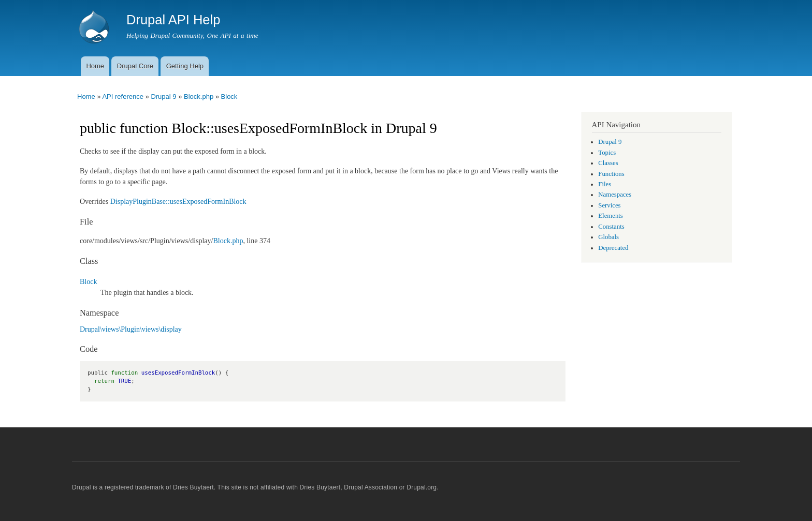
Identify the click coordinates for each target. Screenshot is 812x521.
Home (95, 66)
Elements (611, 216)
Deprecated (613, 248)
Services (609, 205)
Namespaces (615, 195)
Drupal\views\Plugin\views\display (131, 329)
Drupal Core (135, 66)
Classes (608, 163)
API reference (123, 96)
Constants (611, 227)
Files (605, 184)
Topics (607, 153)
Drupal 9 (163, 96)
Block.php (199, 96)
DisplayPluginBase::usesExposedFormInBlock (178, 202)
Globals (608, 237)
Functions (611, 174)
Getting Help (185, 66)
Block (229, 96)
